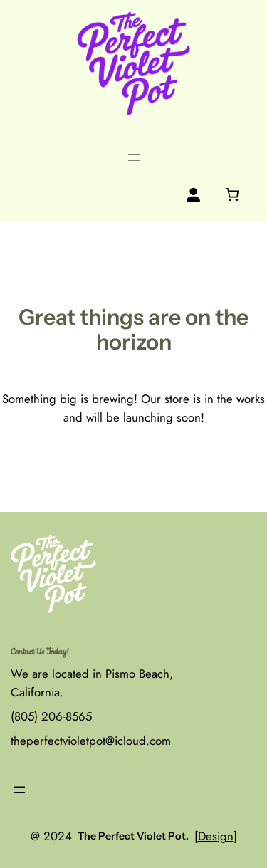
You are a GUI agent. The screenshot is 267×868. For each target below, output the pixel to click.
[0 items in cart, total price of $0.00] (232, 194)
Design (216, 836)
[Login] (193, 195)
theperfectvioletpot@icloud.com (91, 741)
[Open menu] (134, 157)
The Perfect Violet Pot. (133, 836)
